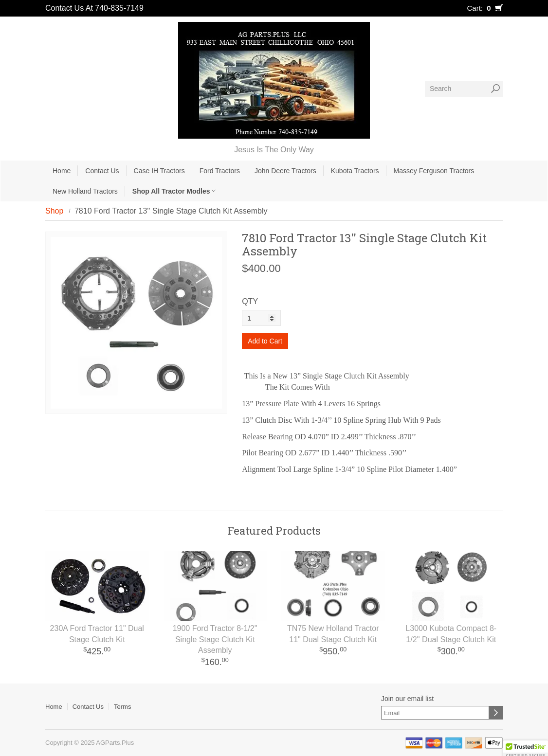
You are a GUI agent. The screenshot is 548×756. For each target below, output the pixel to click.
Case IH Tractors (159, 171)
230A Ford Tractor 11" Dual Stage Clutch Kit (97, 634)
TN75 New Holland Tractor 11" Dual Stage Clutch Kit (333, 634)
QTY (250, 301)
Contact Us (102, 171)
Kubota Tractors (355, 171)
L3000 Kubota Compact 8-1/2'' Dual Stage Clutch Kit (451, 634)
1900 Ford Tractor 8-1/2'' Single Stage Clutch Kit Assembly (215, 639)
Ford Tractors (220, 171)
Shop (54, 211)
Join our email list (407, 699)
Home (62, 171)
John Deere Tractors (285, 171)
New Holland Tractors (85, 191)
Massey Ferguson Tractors (434, 171)
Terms (122, 707)
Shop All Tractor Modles (174, 191)
